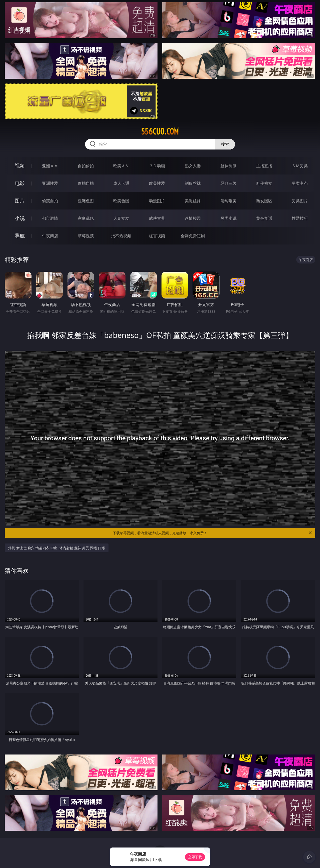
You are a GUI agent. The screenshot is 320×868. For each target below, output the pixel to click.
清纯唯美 (228, 201)
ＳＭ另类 (300, 166)
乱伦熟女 (264, 183)
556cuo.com (160, 131)
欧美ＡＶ (121, 166)
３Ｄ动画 (157, 166)
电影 (20, 183)
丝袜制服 (228, 166)
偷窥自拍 (50, 201)
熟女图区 (264, 201)
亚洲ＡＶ (50, 166)
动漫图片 (157, 201)
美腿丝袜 (193, 201)
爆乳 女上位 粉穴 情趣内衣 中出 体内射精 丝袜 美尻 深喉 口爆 (56, 548)
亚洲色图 (86, 201)
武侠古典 (157, 218)
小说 (20, 218)
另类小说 (228, 218)
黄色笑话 (264, 218)
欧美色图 (121, 201)
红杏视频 (157, 236)
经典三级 (228, 183)
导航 (20, 236)
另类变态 (300, 183)
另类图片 (300, 201)
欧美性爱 (157, 183)
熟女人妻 (193, 166)
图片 (20, 201)
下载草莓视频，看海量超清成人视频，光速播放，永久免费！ (213, 533)
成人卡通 (121, 183)
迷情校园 (193, 218)
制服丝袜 (193, 183)
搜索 (225, 144)
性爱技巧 (300, 218)
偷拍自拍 (86, 183)
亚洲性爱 (50, 183)
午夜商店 (50, 236)
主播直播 (264, 166)
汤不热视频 (121, 236)
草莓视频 (86, 236)
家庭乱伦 (86, 218)
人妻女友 (121, 218)
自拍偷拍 (86, 166)
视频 (20, 166)
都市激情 (50, 218)
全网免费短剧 (193, 236)
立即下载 (195, 857)
